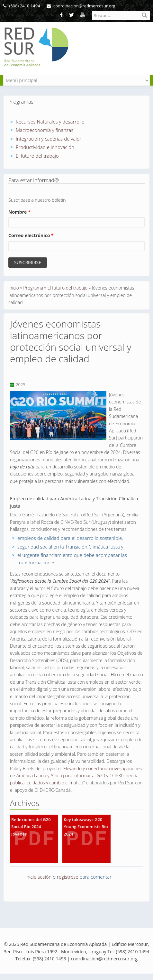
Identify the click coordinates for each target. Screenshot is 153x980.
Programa (33, 288)
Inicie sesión (39, 877)
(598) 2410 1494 (22, 6)
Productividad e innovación (45, 147)
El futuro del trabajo (37, 156)
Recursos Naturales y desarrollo (50, 122)
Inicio (14, 288)
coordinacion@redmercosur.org (81, 6)
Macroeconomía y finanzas (45, 130)
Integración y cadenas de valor (49, 139)
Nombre (19, 212)
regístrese (68, 877)
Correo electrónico (31, 235)
